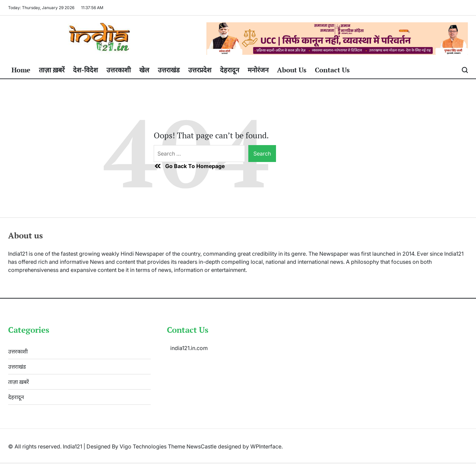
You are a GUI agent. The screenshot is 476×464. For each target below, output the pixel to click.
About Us (292, 70)
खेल (144, 70)
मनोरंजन (258, 70)
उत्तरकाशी (119, 70)
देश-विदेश (85, 70)
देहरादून (230, 70)
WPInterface (266, 446)
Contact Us (332, 70)
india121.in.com (189, 348)
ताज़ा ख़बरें (52, 70)
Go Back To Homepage (189, 166)
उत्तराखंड (169, 70)
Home (21, 70)
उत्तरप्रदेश (200, 70)
